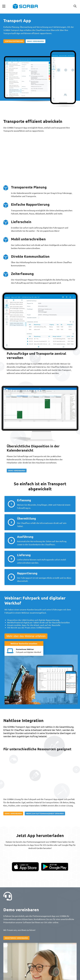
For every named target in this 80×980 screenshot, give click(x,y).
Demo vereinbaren (36, 41)
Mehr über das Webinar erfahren (26, 636)
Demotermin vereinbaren (16, 938)
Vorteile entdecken (14, 41)
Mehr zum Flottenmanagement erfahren (45, 813)
